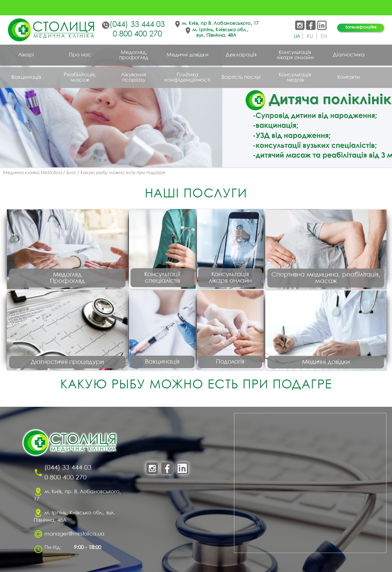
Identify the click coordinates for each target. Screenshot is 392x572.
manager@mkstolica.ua (74, 534)
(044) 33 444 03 (137, 25)
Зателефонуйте (361, 27)
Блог (71, 173)
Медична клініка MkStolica (32, 173)
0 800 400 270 (137, 34)
